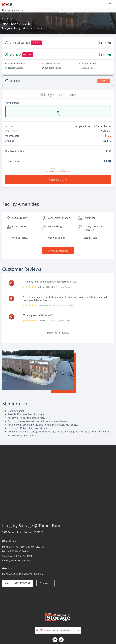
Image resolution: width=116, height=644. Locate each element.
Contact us (46, 583)
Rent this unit (58, 179)
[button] (55, 640)
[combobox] (58, 630)
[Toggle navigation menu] (111, 4)
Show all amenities (58, 251)
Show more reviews (58, 333)
